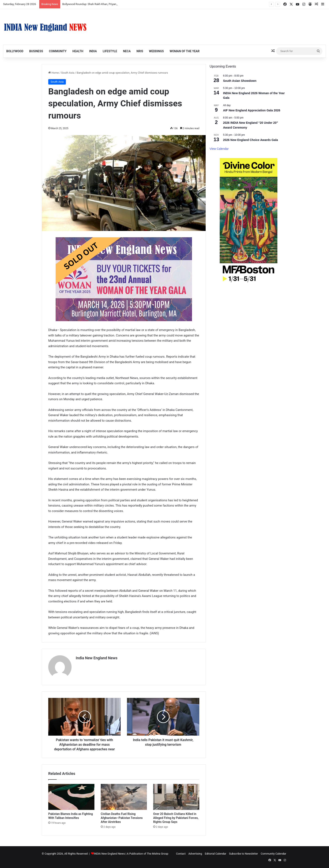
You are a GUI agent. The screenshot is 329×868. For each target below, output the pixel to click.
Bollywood (15, 51)
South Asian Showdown (240, 81)
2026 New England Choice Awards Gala (250, 140)
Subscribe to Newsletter (243, 854)
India (93, 51)
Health (78, 51)
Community (58, 51)
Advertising (195, 854)
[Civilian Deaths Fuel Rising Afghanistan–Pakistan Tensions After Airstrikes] (124, 797)
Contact (181, 854)
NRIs (140, 51)
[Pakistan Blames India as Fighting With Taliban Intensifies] (71, 797)
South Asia (68, 73)
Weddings (156, 51)
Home (54, 73)
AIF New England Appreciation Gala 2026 (252, 110)
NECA (127, 51)
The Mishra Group (157, 854)
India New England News (97, 658)
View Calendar (219, 149)
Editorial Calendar (215, 854)
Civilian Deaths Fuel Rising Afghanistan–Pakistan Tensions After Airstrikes (122, 818)
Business (36, 51)
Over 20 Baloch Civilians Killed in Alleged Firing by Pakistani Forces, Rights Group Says (176, 818)
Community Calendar (274, 854)
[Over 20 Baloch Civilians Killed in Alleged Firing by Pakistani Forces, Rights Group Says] (176, 797)
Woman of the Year (185, 51)
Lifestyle (110, 51)
